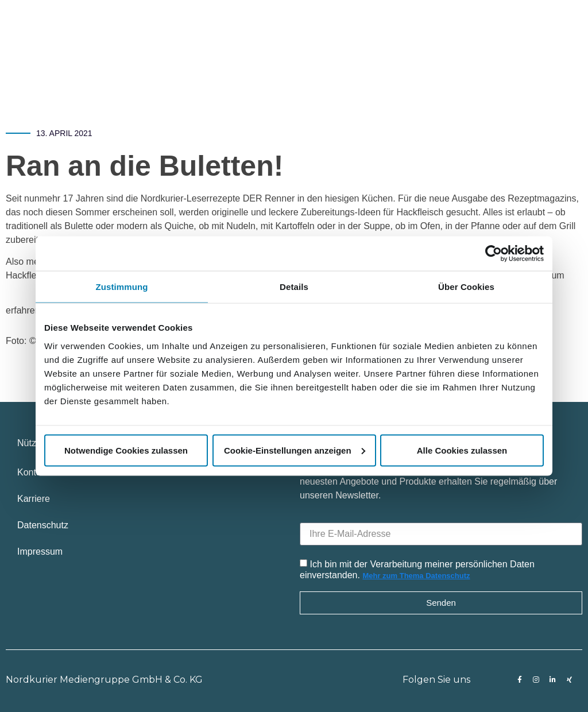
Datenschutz (43, 525)
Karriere (34, 499)
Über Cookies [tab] (466, 287)
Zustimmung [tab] (122, 287)
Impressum (40, 552)
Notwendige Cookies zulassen (126, 450)
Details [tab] (294, 287)
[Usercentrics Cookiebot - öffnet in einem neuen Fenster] (494, 254)
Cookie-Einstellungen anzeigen (295, 450)
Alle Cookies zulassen (462, 450)
